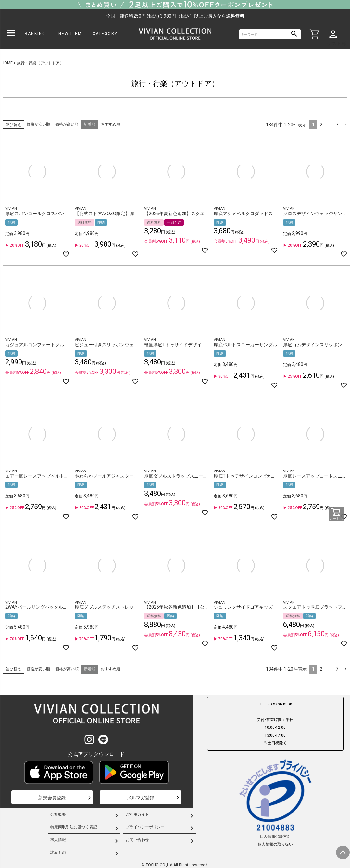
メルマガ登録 (141, 798)
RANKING (35, 34)
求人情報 (58, 840)
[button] (345, 125)
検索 (294, 34)
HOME (7, 63)
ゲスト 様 (337, 43)
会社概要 (58, 814)
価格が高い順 (67, 124)
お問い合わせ (137, 840)
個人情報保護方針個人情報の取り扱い (275, 802)
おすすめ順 (110, 124)
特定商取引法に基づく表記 (74, 827)
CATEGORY (105, 34)
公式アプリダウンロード (96, 754)
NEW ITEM (70, 34)
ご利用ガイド (137, 814)
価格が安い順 (38, 124)
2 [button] (321, 125)
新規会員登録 (52, 798)
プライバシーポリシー (145, 827)
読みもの (58, 852)
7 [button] (337, 125)
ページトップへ (343, 852)
